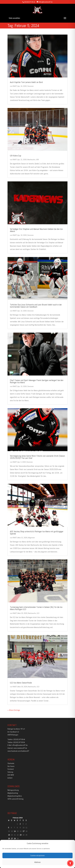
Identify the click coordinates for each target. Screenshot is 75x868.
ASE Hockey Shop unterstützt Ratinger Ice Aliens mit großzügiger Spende (37, 533)
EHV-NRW (11, 775)
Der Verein (11, 766)
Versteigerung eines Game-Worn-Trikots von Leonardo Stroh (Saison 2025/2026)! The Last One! (37, 457)
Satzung (10, 772)
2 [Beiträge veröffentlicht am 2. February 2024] (20, 824)
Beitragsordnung (13, 790)
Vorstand (11, 769)
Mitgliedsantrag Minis (15, 796)
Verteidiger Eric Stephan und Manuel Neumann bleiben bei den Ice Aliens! (36, 230)
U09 (37, 160)
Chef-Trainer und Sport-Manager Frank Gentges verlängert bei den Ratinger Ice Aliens (37, 381)
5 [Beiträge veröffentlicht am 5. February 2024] (9, 828)
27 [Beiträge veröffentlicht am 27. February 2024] (12, 839)
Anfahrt (10, 778)
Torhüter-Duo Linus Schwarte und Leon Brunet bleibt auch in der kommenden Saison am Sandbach (36, 306)
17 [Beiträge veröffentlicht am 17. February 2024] (24, 831)
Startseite (11, 763)
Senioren (31, 86)
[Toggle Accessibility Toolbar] (70, 863)
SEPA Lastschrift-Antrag (15, 799)
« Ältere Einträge (14, 710)
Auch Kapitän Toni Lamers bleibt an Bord (26, 82)
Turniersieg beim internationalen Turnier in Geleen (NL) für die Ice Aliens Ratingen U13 (36, 608)
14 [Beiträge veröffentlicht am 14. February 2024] (15, 831)
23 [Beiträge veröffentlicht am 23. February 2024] (21, 835)
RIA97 (15, 86)
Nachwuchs (31, 160)
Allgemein (31, 538)
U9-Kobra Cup (16, 156)
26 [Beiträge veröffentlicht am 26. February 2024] (9, 839)
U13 (38, 613)
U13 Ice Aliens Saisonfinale (21, 683)
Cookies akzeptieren (37, 855)
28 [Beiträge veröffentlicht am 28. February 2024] (15, 839)
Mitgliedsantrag (13, 793)
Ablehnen (37, 862)
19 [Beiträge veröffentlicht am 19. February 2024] (9, 835)
